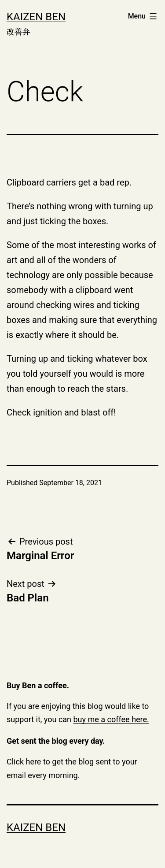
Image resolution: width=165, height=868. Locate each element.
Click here (25, 762)
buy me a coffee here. (111, 719)
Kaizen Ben (36, 17)
